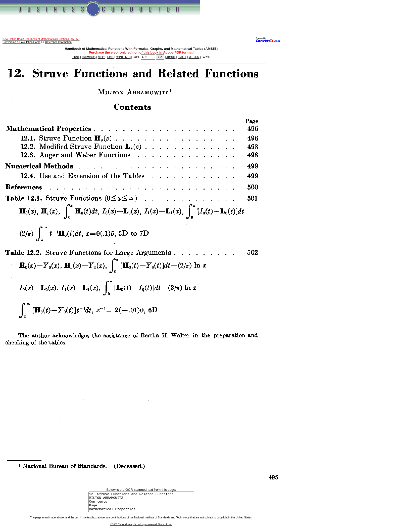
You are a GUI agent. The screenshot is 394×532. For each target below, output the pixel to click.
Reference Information (58, 42)
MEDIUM (194, 57)
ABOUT (171, 57)
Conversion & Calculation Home (21, 42)
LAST (110, 57)
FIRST (76, 57)
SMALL (182, 57)
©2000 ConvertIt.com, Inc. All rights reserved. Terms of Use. (141, 528)
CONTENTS (123, 57)
